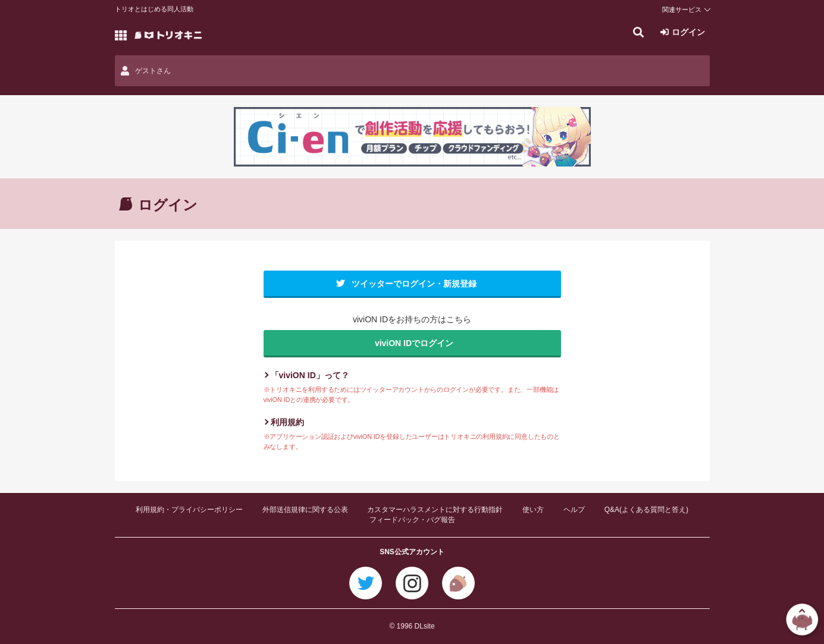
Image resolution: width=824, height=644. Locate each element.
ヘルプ (574, 510)
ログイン (688, 32)
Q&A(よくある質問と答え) (646, 510)
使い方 (533, 510)
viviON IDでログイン (414, 343)
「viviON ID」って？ (310, 375)
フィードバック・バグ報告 (412, 520)
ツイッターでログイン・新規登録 (414, 284)
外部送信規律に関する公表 (305, 510)
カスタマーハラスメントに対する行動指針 (435, 510)
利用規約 (287, 422)
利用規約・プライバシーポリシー (189, 510)
